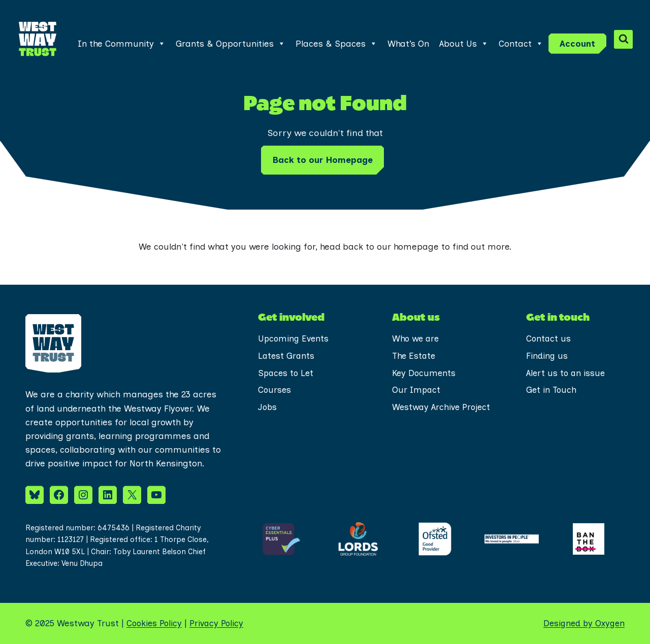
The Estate (414, 356)
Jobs (268, 408)
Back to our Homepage (322, 160)
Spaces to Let (287, 373)
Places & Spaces (336, 44)
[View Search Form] (623, 39)
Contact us (549, 338)
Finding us (547, 356)
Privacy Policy (220, 623)
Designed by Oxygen (582, 623)
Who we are (416, 338)
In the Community (122, 44)
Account (577, 44)
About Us (464, 44)
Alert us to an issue (566, 373)
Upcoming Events (294, 338)
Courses (275, 390)
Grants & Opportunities (231, 44)
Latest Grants (287, 356)
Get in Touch (552, 390)
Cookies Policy (155, 623)
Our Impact (417, 390)
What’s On (408, 44)
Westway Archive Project (427, 415)
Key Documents (425, 373)
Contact (521, 44)
